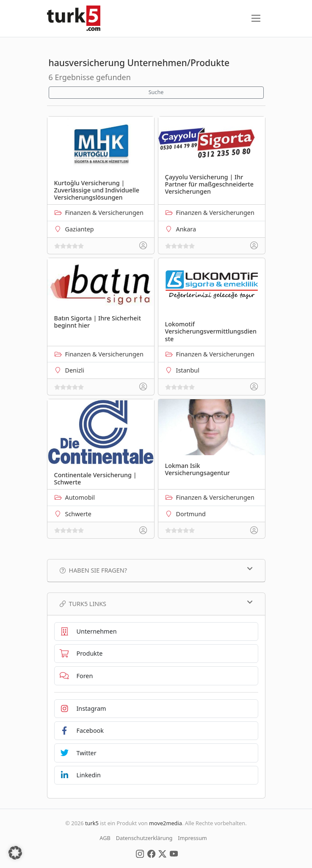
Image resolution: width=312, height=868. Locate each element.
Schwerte (78, 514)
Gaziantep (80, 229)
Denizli (75, 370)
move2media (166, 823)
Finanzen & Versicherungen (104, 213)
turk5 (92, 823)
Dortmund (191, 514)
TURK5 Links (156, 604)
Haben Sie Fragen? (156, 570)
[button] (15, 853)
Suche (156, 92)
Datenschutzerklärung (144, 838)
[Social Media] (140, 853)
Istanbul (188, 370)
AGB (105, 838)
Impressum (192, 838)
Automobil (80, 497)
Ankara (186, 229)
